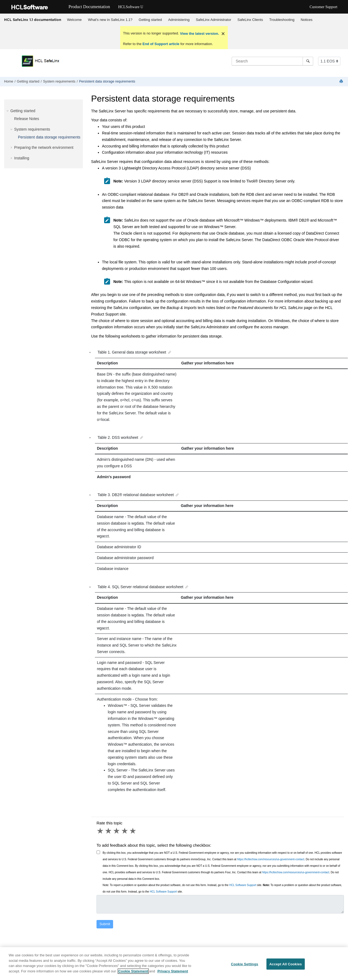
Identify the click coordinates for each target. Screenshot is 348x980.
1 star (101, 831)
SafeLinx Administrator (213, 20)
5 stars (133, 831)
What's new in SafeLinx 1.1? (110, 20)
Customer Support (324, 7)
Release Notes (27, 119)
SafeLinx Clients (250, 20)
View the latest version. (199, 34)
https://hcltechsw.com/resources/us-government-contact (271, 859)
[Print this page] (342, 82)
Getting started (150, 20)
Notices (307, 20)
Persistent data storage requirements (107, 81)
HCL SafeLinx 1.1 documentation (33, 20)
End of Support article (161, 44)
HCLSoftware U (130, 7)
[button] (8, 111)
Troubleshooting (282, 20)
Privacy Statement (173, 974)
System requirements (59, 81)
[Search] (308, 61)
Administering (179, 20)
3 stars (117, 831)
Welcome (74, 20)
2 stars (109, 831)
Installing (22, 158)
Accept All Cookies (286, 967)
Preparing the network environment (44, 147)
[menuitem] (74, 20)
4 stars (125, 831)
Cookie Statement (133, 974)
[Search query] (272, 61)
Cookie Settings (244, 967)
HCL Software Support (243, 885)
